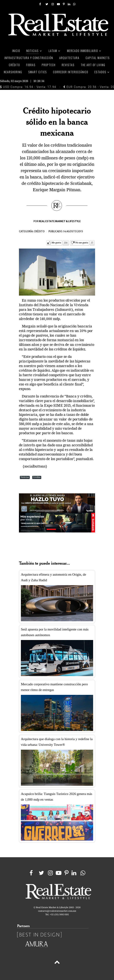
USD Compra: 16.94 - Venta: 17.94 (28, 87)
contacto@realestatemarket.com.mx (57, 911)
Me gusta (56, 243)
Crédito (39, 231)
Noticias (25, 477)
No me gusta (82, 243)
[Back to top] (57, 963)
